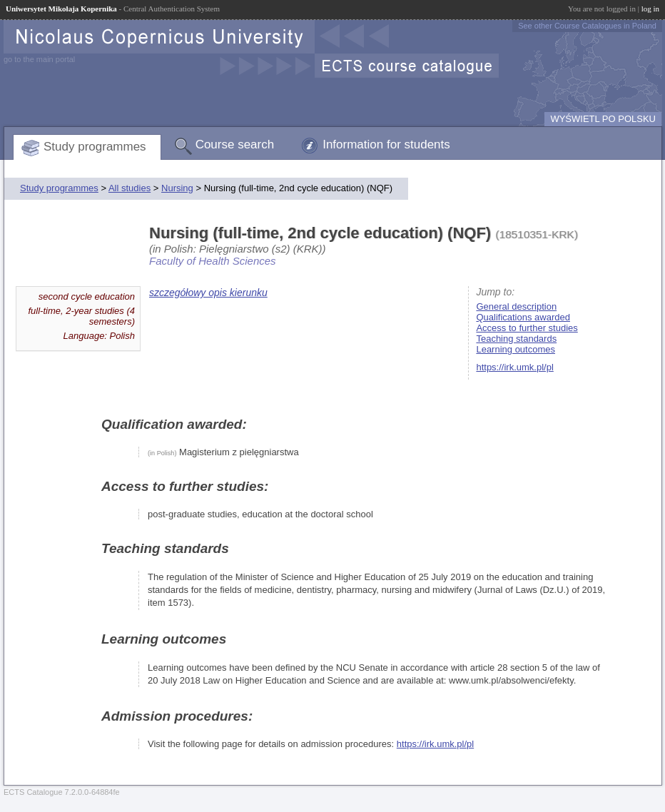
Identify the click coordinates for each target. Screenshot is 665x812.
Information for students (386, 144)
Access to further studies (527, 328)
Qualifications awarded (523, 317)
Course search (235, 144)
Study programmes (95, 147)
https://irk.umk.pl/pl (514, 367)
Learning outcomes (516, 349)
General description (516, 306)
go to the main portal (39, 59)
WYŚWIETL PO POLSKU (603, 119)
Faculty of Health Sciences (213, 261)
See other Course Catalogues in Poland (587, 26)
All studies (130, 188)
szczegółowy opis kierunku (208, 293)
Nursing (177, 188)
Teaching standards (516, 339)
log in (650, 9)
